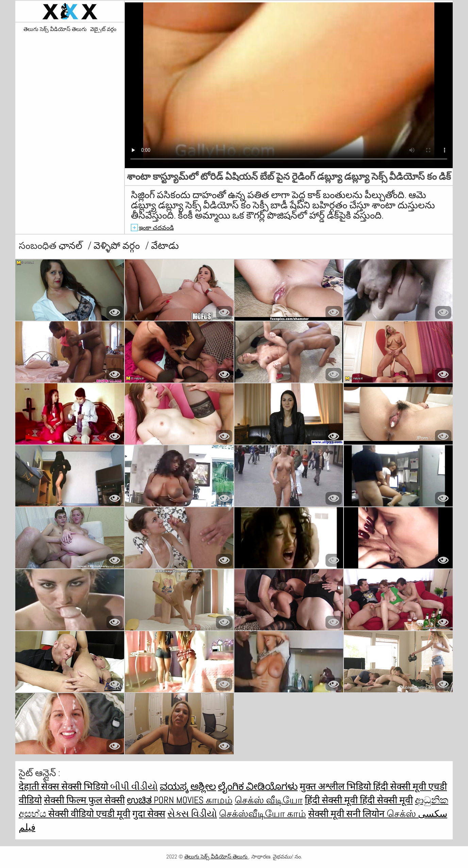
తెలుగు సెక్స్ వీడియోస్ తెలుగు (55, 29)
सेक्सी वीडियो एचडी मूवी (89, 814)
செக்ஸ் (402, 814)
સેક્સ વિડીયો (192, 814)
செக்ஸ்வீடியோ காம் (263, 814)
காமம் (219, 800)
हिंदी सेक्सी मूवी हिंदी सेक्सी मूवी (359, 800)
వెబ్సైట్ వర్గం (103, 29)
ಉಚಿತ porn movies (166, 800)
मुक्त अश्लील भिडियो (336, 786)
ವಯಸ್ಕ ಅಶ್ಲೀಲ (188, 786)
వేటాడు (165, 246)
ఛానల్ (71, 246)
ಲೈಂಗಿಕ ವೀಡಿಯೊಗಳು (258, 786)
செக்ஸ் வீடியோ (269, 800)
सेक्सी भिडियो (86, 786)
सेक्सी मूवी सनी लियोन (347, 814)
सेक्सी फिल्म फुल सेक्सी (84, 800)
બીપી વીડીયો (134, 786)
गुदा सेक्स (149, 814)
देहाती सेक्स (40, 786)
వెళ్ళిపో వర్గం (118, 246)
